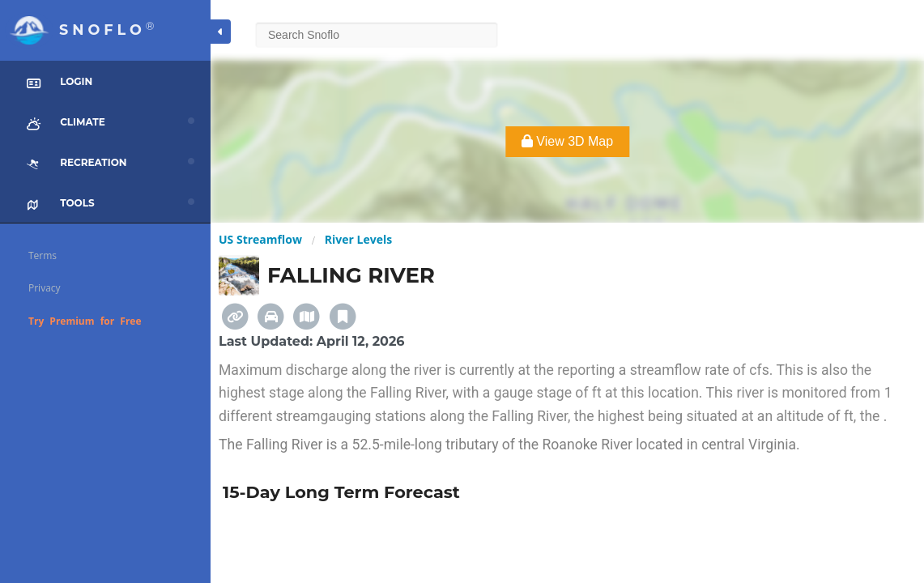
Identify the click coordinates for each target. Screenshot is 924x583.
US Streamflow (260, 239)
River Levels (358, 239)
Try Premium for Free (85, 321)
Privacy (45, 288)
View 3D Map (567, 141)
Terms (43, 255)
